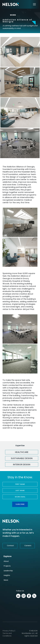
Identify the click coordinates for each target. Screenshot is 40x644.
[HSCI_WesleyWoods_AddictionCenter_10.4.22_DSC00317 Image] (20, 359)
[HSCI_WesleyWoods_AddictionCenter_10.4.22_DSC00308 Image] (20, 143)
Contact (10, 546)
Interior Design (22, 465)
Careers (28, 546)
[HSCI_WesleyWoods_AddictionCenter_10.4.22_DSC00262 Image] (20, 82)
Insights (7, 575)
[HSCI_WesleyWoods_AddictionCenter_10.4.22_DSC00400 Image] (20, 52)
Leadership (8, 571)
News (6, 580)
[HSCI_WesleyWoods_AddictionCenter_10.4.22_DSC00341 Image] (20, 113)
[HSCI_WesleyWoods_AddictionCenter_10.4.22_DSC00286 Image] (20, 222)
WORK (12, 15)
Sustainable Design (22, 458)
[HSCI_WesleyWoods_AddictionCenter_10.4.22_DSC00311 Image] (20, 329)
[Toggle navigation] (34, 4)
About (6, 561)
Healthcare (22, 452)
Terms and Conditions (7, 635)
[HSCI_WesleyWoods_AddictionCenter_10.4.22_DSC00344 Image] (20, 252)
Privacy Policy (8, 631)
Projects (7, 566)
